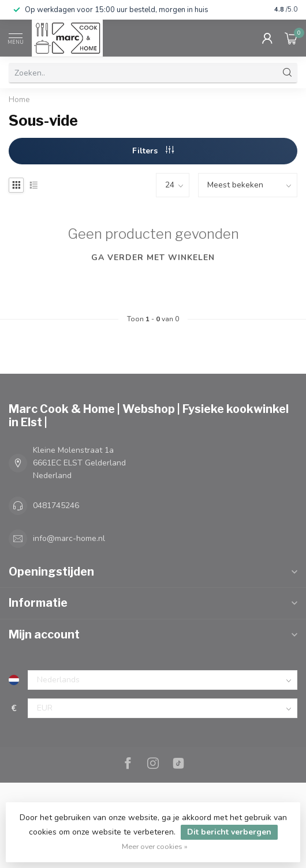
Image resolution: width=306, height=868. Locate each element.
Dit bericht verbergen (229, 832)
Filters (153, 151)
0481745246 (56, 506)
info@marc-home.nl (69, 538)
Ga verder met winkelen (153, 258)
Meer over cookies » (155, 846)
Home (19, 100)
